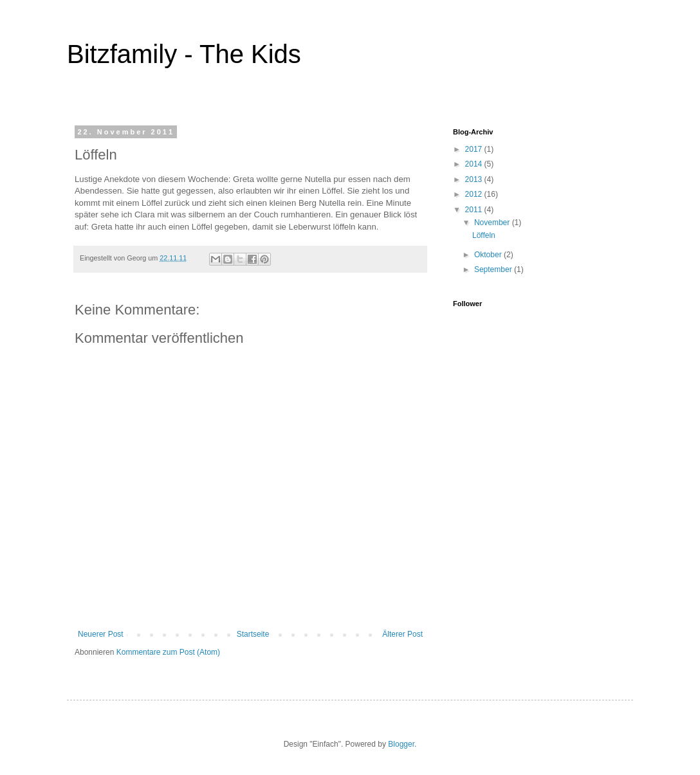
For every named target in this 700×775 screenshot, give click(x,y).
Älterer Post (402, 634)
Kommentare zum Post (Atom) (168, 652)
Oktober (489, 255)
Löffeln (484, 235)
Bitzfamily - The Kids (184, 54)
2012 (475, 194)
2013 (475, 179)
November (493, 223)
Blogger (401, 744)
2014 (475, 164)
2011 (475, 210)
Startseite (253, 634)
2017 (475, 149)
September (494, 269)
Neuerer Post (101, 634)
